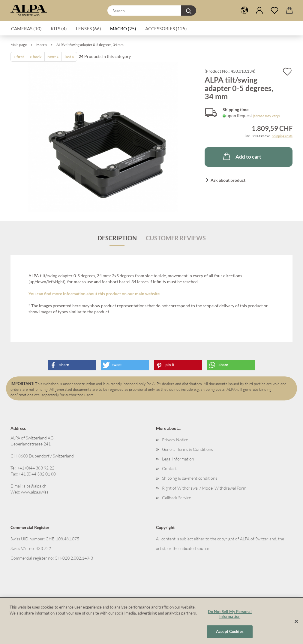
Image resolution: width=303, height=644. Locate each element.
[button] (244, 11)
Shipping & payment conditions (190, 478)
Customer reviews (176, 238)
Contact (169, 468)
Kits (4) (59, 29)
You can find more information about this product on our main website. (94, 294)
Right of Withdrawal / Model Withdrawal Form (204, 488)
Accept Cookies (230, 631)
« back (36, 57)
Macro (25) (123, 29)
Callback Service (177, 498)
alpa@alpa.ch (35, 486)
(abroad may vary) (266, 116)
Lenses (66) (88, 29)
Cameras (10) (26, 29)
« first (19, 57)
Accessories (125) (166, 29)
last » (69, 57)
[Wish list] (274, 11)
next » (53, 57)
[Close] (296, 621)
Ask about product (228, 180)
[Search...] (189, 11)
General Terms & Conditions (187, 449)
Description (117, 238)
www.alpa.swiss (35, 492)
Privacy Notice (175, 440)
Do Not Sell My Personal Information (230, 614)
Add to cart (242, 156)
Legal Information (178, 459)
